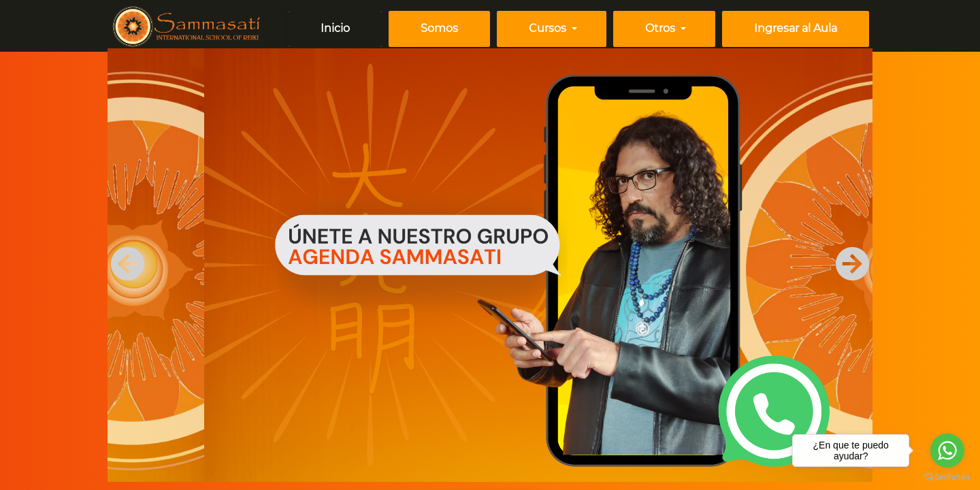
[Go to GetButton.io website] (947, 476)
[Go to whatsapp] (947, 451)
